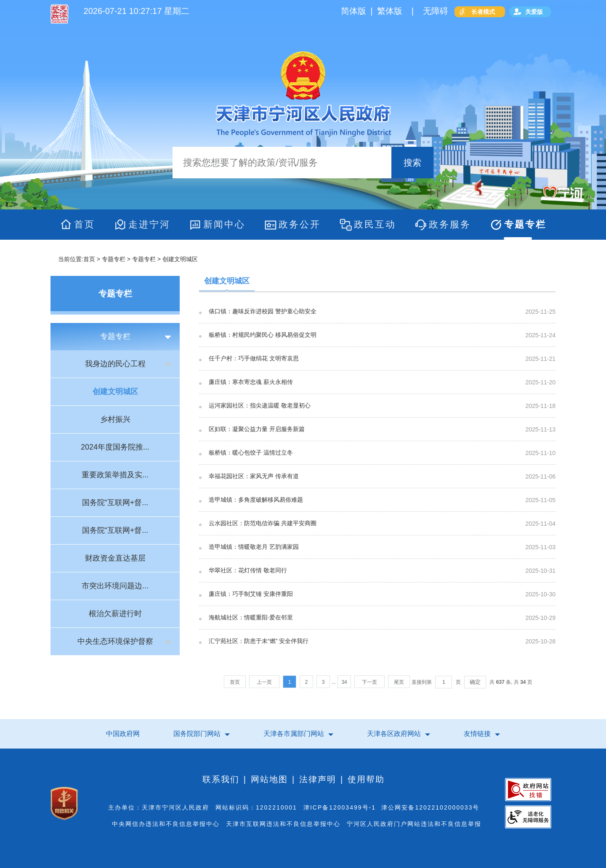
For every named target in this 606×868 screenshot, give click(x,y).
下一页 (369, 682)
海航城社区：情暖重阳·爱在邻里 (251, 618)
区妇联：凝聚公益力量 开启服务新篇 (257, 429)
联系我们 (221, 779)
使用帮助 (366, 779)
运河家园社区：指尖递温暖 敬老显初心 (260, 406)
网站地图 (269, 779)
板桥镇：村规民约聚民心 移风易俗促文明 (263, 335)
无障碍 (436, 11)
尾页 (399, 682)
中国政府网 (123, 734)
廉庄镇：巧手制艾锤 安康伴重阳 (251, 594)
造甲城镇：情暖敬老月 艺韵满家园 (254, 547)
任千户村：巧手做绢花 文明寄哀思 (254, 359)
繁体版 (390, 11)
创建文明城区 (227, 281)
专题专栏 (114, 259)
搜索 (412, 163)
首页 (89, 259)
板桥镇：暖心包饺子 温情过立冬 (251, 453)
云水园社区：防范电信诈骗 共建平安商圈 (263, 523)
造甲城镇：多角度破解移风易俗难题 (256, 500)
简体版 (353, 11)
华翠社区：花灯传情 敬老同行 (248, 570)
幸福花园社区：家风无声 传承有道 (254, 476)
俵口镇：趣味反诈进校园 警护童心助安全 (263, 311)
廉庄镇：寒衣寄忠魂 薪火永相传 (251, 382)
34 (344, 682)
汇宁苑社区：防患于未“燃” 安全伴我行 (259, 641)
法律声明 (318, 779)
